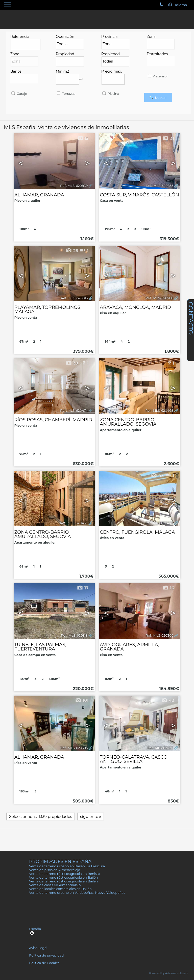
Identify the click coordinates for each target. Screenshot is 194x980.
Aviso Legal (38, 948)
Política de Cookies (44, 963)
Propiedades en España (60, 861)
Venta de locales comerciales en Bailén (60, 889)
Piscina (110, 94)
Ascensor (157, 76)
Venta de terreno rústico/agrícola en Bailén (63, 878)
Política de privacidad (46, 955)
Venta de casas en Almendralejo (55, 885)
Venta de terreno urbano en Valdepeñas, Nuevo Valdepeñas (77, 893)
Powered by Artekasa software (169, 973)
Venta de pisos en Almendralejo (55, 870)
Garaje (19, 94)
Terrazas (66, 94)
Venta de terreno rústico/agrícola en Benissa (65, 874)
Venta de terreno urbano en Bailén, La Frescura (67, 866)
